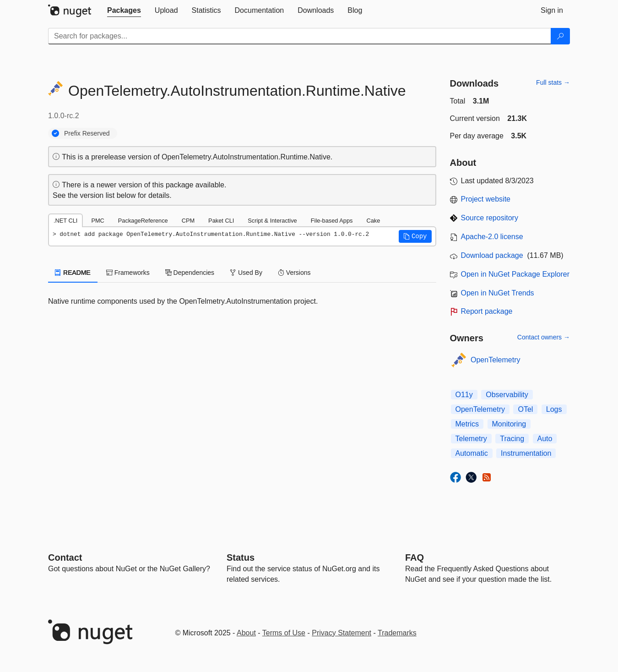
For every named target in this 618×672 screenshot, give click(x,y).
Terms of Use (284, 633)
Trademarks (397, 633)
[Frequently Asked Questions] (415, 557)
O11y (464, 395)
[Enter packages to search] (300, 36)
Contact (65, 557)
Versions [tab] (294, 273)
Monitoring (509, 424)
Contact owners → (544, 337)
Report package (487, 311)
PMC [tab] (98, 221)
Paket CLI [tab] (221, 221)
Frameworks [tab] (128, 273)
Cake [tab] (373, 221)
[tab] (124, 11)
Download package (492, 255)
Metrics (467, 424)
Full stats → (553, 82)
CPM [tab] (188, 221)
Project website (486, 199)
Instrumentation (526, 453)
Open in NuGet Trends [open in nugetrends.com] (498, 293)
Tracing (512, 439)
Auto (545, 439)
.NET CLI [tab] (65, 221)
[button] (415, 236)
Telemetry (471, 439)
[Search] (560, 36)
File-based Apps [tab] (332, 221)
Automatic (472, 453)
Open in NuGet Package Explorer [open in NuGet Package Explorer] (515, 274)
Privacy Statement (342, 633)
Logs (554, 409)
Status (241, 557)
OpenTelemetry (496, 360)
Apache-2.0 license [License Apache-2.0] (492, 237)
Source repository (490, 218)
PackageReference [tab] (143, 221)
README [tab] (73, 273)
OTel (525, 409)
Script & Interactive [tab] (272, 221)
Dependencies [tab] (190, 273)
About (246, 633)
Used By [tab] (246, 273)
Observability (507, 395)
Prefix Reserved (87, 133)
